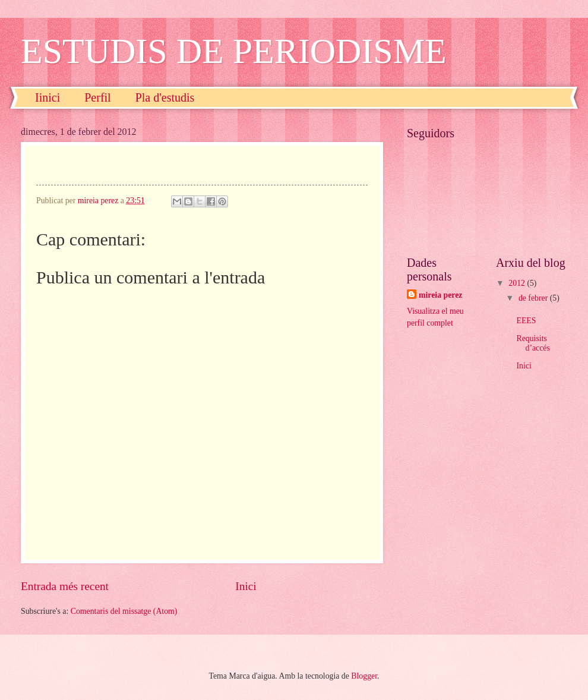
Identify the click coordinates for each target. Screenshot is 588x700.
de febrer (534, 298)
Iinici (48, 97)
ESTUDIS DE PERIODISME (234, 51)
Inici (246, 586)
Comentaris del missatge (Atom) (124, 611)
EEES (526, 321)
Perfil (97, 97)
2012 (518, 283)
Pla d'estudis (165, 97)
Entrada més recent (65, 586)
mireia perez (440, 295)
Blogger (364, 676)
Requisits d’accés (533, 343)
